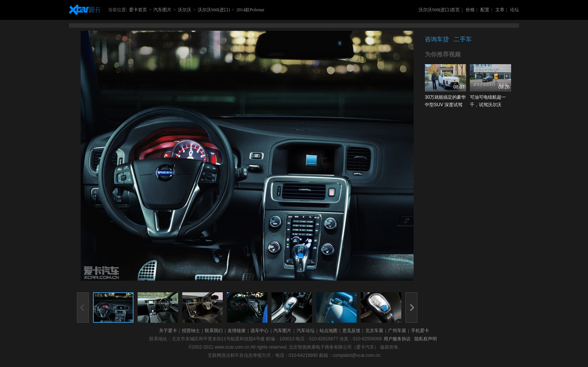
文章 (500, 10)
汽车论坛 (306, 331)
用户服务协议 (397, 339)
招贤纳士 (191, 331)
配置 (485, 10)
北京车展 (374, 331)
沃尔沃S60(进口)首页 (439, 10)
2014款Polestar (250, 10)
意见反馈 (351, 331)
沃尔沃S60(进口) (214, 10)
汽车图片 (162, 10)
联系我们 (214, 331)
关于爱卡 (168, 331)
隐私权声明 (426, 339)
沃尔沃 (184, 10)
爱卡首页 (138, 10)
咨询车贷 (437, 39)
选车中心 (259, 331)
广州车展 (397, 331)
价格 (470, 10)
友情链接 (237, 331)
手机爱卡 (420, 331)
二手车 (463, 39)
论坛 (514, 10)
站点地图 (328, 331)
